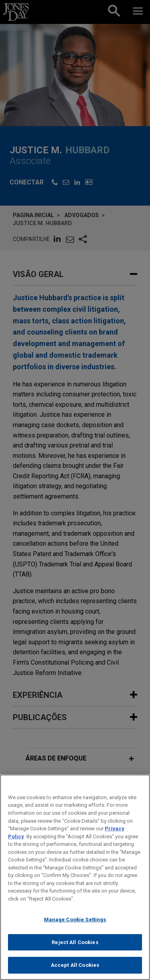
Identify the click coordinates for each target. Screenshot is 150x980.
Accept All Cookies (75, 968)
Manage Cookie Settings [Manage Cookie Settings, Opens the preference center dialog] (75, 922)
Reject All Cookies (75, 945)
